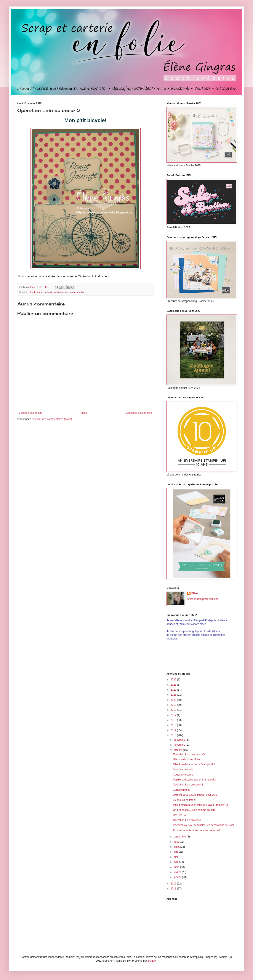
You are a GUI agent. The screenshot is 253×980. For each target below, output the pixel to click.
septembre (180, 837)
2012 (174, 884)
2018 (174, 710)
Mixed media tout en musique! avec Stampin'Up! (201, 805)
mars (177, 867)
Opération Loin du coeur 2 (188, 785)
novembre (180, 745)
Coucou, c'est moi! (184, 775)
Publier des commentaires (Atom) (53, 419)
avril (176, 862)
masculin (49, 292)
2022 (174, 690)
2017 (174, 715)
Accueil (84, 413)
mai (176, 857)
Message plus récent (30, 413)
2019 (174, 705)
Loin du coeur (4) (183, 769)
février (178, 872)
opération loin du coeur (66, 292)
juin (176, 852)
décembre (180, 740)
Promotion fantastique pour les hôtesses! (196, 830)
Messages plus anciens (139, 413)
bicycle (33, 292)
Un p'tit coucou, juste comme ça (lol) (194, 810)
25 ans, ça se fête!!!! (185, 800)
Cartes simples (182, 790)
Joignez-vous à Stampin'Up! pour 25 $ (195, 795)
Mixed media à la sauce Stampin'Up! (194, 764)
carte (40, 292)
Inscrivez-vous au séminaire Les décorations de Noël (203, 825)
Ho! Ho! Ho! (180, 815)
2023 (174, 685)
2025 (174, 680)
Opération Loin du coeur (187, 820)
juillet (177, 847)
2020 (174, 700)
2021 (174, 695)
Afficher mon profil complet (202, 599)
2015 (174, 725)
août (177, 842)
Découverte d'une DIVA (186, 759)
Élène (195, 593)
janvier (178, 877)
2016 (174, 720)
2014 (174, 730)
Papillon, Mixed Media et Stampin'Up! (195, 780)
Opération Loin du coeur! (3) (189, 754)
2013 (174, 735)
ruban (82, 292)
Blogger (152, 961)
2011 (174, 889)
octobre (178, 750)
